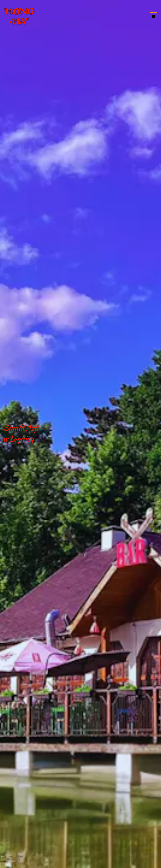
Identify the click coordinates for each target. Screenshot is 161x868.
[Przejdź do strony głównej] (19, 16)
